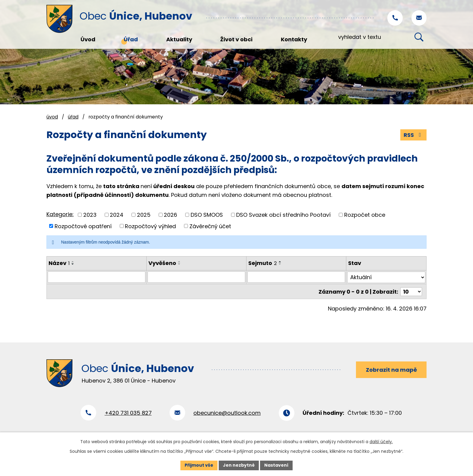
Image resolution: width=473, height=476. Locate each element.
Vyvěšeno (162, 263)
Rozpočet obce (365, 215)
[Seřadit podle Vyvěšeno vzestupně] (179, 262)
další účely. (381, 442)
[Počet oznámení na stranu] (411, 291)
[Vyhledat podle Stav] (386, 277)
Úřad (73, 117)
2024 (117, 215)
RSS (414, 135)
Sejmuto (263, 263)
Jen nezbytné (239, 465)
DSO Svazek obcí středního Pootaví (283, 215)
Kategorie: (60, 214)
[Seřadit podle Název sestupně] (73, 264)
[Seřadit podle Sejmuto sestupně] (280, 264)
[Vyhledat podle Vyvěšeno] (196, 277)
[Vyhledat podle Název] (97, 277)
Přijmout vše (199, 465)
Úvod (52, 117)
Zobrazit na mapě (391, 369)
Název (59, 263)
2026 (170, 215)
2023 (90, 215)
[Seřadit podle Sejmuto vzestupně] (280, 262)
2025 (144, 215)
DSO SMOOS (207, 215)
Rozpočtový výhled (150, 226)
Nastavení (276, 465)
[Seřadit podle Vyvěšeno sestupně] (179, 264)
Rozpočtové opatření (83, 226)
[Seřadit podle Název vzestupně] (73, 262)
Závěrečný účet (210, 226)
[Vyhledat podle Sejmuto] (296, 277)
